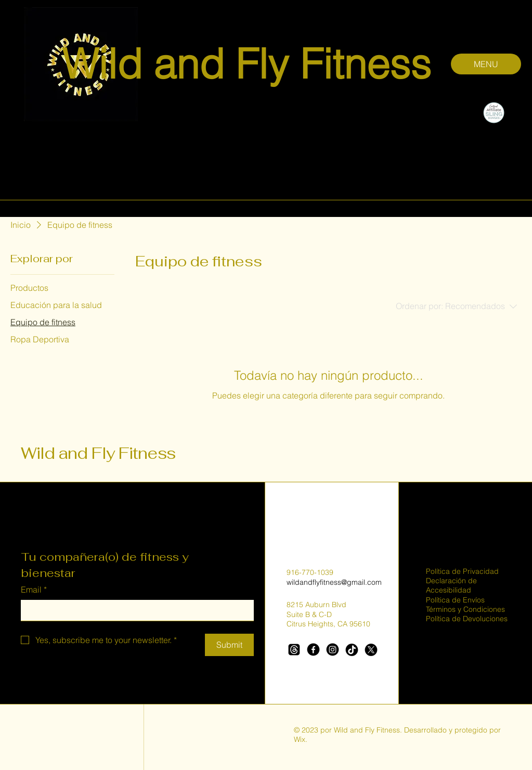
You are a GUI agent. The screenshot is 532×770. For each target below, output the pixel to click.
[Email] (134, 610)
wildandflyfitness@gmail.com (334, 582)
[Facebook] (313, 650)
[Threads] (294, 650)
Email (34, 589)
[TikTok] (352, 650)
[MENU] (486, 64)
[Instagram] (333, 650)
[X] (371, 650)
